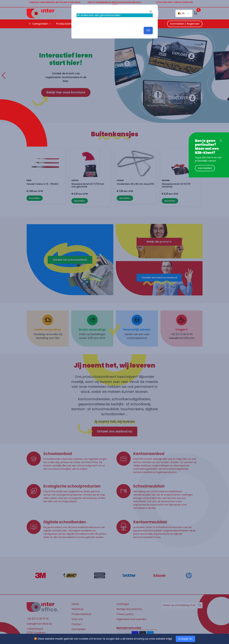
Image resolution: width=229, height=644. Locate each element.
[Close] (221, 141)
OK (148, 30)
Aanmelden (205, 168)
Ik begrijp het (185, 639)
